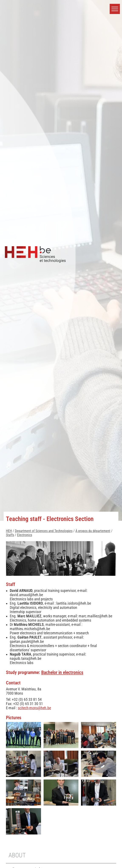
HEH (9, 531)
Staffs (10, 535)
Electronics (25, 535)
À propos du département (93, 531)
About (17, 855)
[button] (115, 9)
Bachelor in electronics (62, 672)
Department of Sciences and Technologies (44, 531)
